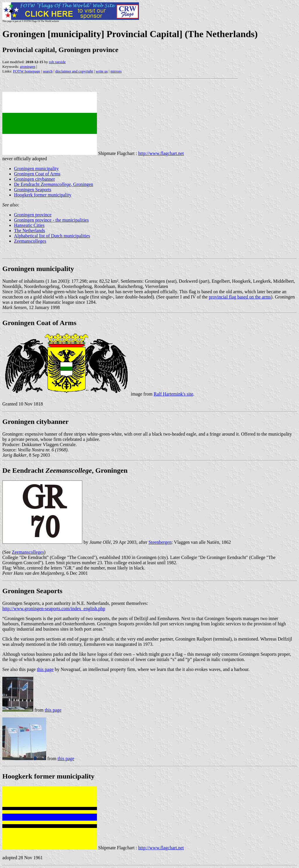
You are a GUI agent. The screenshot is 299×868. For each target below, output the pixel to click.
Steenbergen (160, 542)
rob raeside (57, 62)
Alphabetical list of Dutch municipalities (52, 236)
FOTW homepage (26, 71)
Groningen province (33, 215)
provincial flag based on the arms (240, 297)
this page (45, 669)
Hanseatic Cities (29, 225)
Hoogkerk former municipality (43, 195)
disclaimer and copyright (74, 71)
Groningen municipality (36, 169)
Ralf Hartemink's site (173, 394)
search (48, 71)
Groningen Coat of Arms (37, 174)
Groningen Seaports (33, 190)
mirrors (116, 71)
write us (102, 71)
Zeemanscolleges (30, 241)
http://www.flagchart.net (161, 153)
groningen (28, 67)
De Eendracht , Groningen (54, 184)
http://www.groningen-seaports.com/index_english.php (54, 609)
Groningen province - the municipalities (51, 220)
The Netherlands (29, 231)
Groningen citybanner (34, 179)
